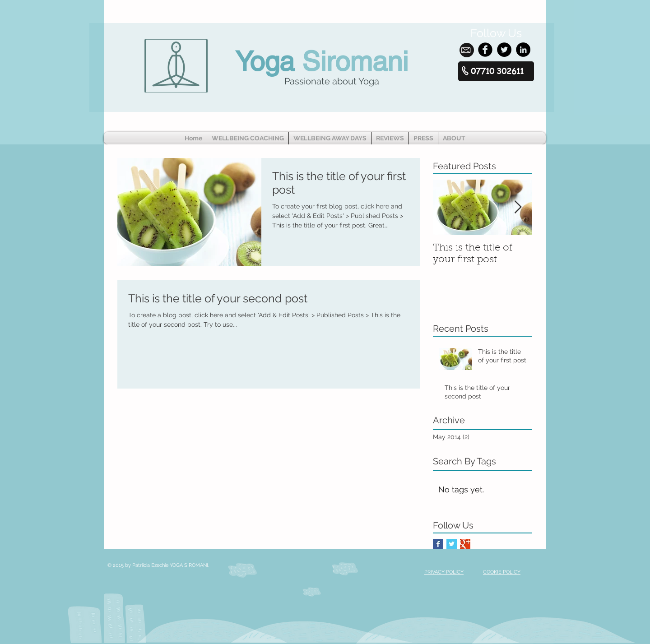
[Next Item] (518, 207)
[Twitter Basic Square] (452, 544)
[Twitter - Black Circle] (504, 50)
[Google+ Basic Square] (465, 544)
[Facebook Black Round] (485, 50)
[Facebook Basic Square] (438, 544)
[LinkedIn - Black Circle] (523, 50)
